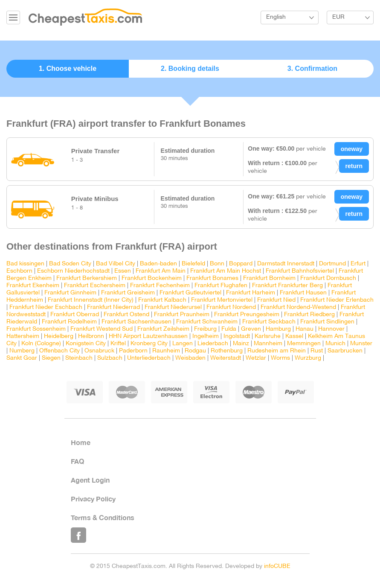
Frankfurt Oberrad (75, 315)
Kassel (294, 336)
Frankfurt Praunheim (182, 315)
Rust (317, 351)
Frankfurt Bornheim (269, 278)
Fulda (229, 329)
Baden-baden (158, 264)
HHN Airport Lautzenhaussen (148, 336)
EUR (338, 17)
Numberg (22, 351)
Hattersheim (23, 336)
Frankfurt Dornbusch (328, 278)
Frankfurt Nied (276, 300)
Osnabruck (99, 351)
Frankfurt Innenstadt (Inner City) (91, 300)
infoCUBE (277, 566)
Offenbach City (59, 351)
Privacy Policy (93, 499)
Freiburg (205, 329)
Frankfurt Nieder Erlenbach (337, 300)
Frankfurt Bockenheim (152, 278)
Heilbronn (91, 336)
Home (81, 442)
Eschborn (19, 271)
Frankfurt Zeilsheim (163, 329)
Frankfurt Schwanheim (207, 322)
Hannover (331, 329)
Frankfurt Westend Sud (102, 329)
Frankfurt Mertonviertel (222, 300)
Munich (335, 344)
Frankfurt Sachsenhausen (136, 322)
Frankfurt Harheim (251, 293)
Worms (280, 358)
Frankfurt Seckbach (269, 322)
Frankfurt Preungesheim (247, 315)
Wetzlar (256, 358)
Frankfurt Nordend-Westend (298, 307)
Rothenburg (227, 351)
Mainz (241, 344)
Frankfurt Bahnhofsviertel (300, 271)
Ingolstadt (237, 336)
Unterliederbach (149, 358)
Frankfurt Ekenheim (33, 286)
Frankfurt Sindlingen (327, 322)
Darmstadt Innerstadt (286, 264)
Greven (251, 329)
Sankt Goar (22, 358)
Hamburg (278, 329)
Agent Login (90, 480)
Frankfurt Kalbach (162, 300)
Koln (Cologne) (41, 344)
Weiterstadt (226, 358)
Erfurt (358, 264)
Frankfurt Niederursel (173, 307)
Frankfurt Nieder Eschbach (46, 307)
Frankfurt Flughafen (221, 286)
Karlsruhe (268, 336)
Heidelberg (59, 336)
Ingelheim (206, 336)
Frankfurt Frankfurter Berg (287, 286)
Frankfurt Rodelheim (69, 322)
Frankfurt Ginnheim (70, 293)
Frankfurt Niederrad (113, 307)
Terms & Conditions (103, 517)
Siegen (51, 358)
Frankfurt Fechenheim (160, 286)
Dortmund (332, 264)
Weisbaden (190, 358)
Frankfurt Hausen (303, 293)
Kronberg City (149, 344)
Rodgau (195, 351)
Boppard (241, 264)
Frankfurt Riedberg (309, 315)
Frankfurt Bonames (212, 278)
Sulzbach (110, 358)
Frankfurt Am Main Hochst (226, 271)
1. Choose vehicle (68, 68)
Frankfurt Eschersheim (95, 286)
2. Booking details (190, 68)
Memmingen (304, 344)
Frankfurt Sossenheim (36, 329)
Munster (361, 344)
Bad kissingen (25, 264)
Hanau (305, 329)
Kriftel (118, 344)
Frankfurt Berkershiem (87, 278)
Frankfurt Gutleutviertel (190, 293)
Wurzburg (308, 358)
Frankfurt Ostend (126, 315)
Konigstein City (86, 344)
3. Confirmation (312, 68)
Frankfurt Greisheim (128, 293)
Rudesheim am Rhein (277, 351)
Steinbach (79, 358)
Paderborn (133, 351)
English (276, 17)
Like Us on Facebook (78, 535)
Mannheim (268, 344)
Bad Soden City (70, 264)
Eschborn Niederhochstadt (73, 271)
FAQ (77, 461)
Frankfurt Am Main (161, 271)
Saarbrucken (345, 351)
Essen (123, 271)
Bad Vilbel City (116, 264)
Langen (183, 344)
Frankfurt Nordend (231, 307)
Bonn (218, 264)
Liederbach (213, 344)
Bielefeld (193, 264)
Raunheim (166, 351)
